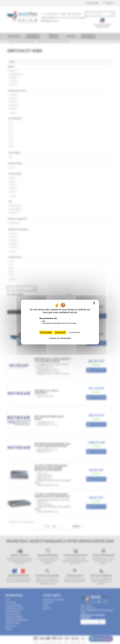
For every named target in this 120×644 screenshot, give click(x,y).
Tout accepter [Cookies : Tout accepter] (46, 332)
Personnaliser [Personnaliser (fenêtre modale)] (75, 332)
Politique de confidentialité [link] (60, 338)
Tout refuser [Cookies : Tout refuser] (60, 332)
